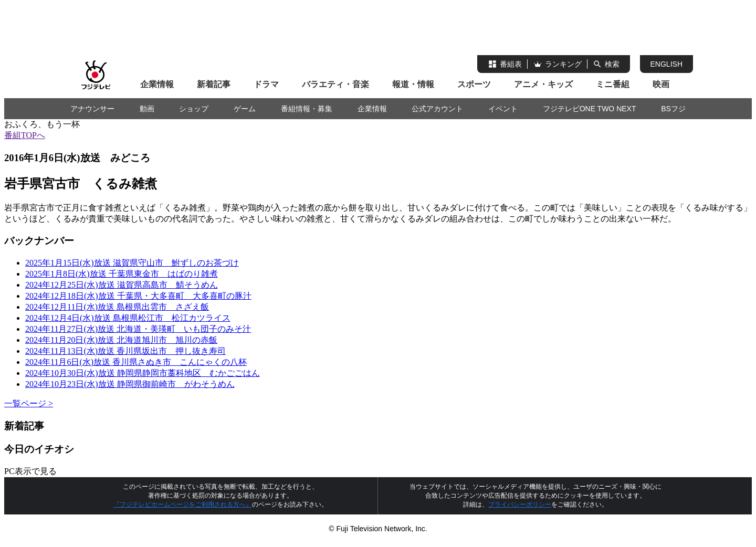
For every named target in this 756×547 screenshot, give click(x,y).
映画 (661, 84)
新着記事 (214, 84)
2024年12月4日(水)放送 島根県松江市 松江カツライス (128, 318)
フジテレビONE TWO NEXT (590, 109)
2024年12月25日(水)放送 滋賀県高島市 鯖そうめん (122, 285)
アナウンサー (92, 109)
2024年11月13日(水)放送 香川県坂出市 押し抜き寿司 (125, 351)
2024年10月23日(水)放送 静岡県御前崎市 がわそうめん (130, 384)
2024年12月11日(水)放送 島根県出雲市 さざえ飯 (117, 307)
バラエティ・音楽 (335, 84)
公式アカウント (437, 109)
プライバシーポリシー (520, 504)
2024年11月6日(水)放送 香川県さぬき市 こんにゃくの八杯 (136, 362)
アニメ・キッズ (543, 84)
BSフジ (673, 109)
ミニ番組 (613, 84)
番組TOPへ (25, 135)
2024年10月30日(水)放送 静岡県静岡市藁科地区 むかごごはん (143, 373)
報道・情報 (413, 84)
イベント (503, 109)
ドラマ (266, 84)
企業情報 (157, 84)
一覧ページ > (29, 403)
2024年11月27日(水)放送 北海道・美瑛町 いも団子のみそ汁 (138, 329)
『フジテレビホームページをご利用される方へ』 (183, 504)
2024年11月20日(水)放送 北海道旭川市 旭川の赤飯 (121, 340)
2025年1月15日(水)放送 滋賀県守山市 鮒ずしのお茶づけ (132, 263)
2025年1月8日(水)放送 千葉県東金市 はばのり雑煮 (122, 274)
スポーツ (474, 84)
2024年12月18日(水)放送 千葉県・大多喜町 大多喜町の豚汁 (138, 296)
